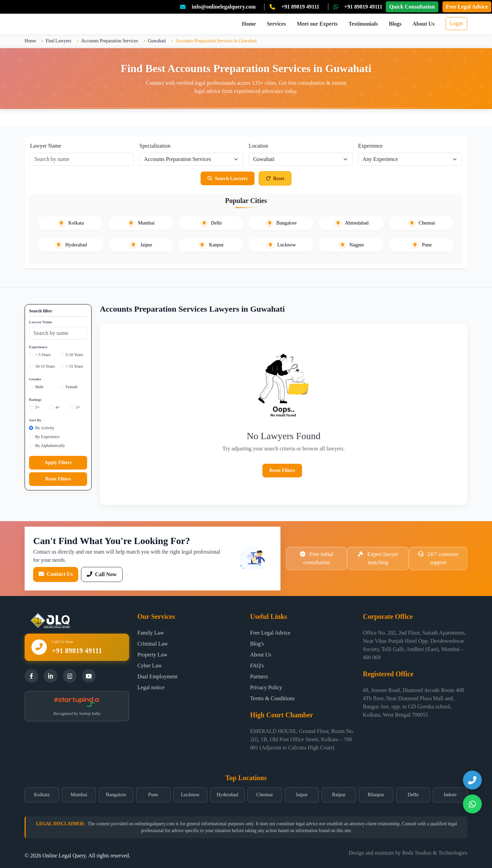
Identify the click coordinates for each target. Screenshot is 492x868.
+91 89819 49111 (300, 7)
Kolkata (42, 795)
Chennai (264, 795)
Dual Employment (158, 676)
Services (276, 24)
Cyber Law (150, 666)
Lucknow (190, 795)
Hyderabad (227, 795)
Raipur (339, 795)
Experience (370, 146)
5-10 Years (74, 355)
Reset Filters (58, 479)
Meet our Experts (317, 24)
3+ (78, 407)
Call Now (102, 574)
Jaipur (302, 795)
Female (72, 387)
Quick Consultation (412, 7)
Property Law (152, 655)
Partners (259, 676)
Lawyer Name (46, 146)
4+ (58, 407)
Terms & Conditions (272, 698)
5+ (37, 407)
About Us (423, 24)
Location (258, 146)
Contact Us (56, 574)
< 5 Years (43, 355)
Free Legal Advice (467, 7)
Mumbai (79, 795)
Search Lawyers (228, 179)
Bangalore (116, 795)
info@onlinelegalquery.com (224, 7)
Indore (450, 795)
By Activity (45, 428)
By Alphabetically (50, 446)
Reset (275, 179)
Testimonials (363, 24)
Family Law (151, 633)
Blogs (395, 24)
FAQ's (257, 666)
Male (39, 387)
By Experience (47, 437)
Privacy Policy (266, 687)
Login (456, 23)
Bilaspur (376, 795)
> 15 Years (74, 366)
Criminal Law (153, 644)
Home (249, 24)
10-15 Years (45, 366)
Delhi (413, 795)
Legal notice (151, 687)
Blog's (257, 644)
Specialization (155, 146)
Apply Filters (58, 463)
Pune (153, 795)
